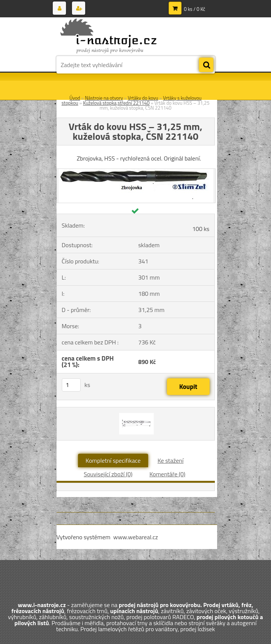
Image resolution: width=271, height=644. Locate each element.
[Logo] (108, 37)
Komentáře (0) (167, 474)
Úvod (75, 98)
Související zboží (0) (108, 474)
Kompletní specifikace (113, 460)
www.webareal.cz (135, 537)
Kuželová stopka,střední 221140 (116, 103)
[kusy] (71, 385)
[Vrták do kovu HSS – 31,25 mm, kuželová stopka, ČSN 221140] (136, 172)
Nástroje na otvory (104, 98)
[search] (206, 65)
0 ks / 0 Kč (195, 9)
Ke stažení (171, 460)
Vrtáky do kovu (143, 98)
